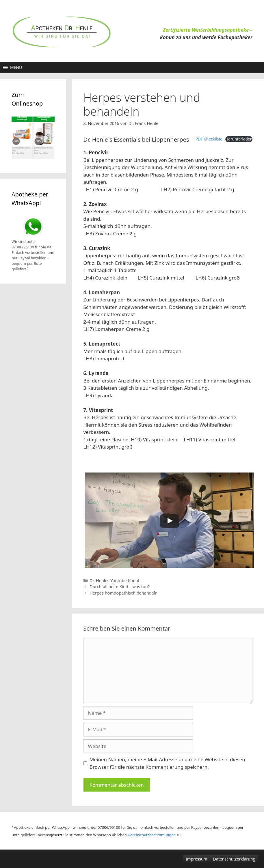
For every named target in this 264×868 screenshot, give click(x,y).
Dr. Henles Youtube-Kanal (114, 581)
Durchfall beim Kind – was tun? (120, 587)
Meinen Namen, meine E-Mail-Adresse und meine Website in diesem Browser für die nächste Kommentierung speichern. (168, 763)
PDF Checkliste (209, 139)
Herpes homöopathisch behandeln (123, 593)
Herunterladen (239, 139)
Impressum (197, 859)
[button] (16, 68)
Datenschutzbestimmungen (152, 835)
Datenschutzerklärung (234, 859)
